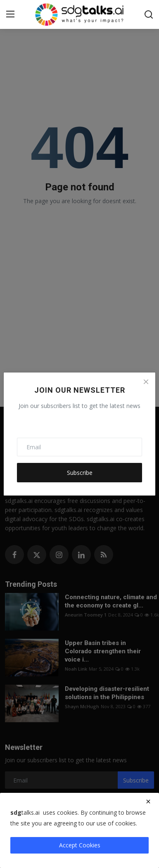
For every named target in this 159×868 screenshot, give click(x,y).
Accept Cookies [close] (80, 845)
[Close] (146, 382)
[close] (148, 802)
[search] (149, 14)
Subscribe (80, 473)
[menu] (10, 14)
